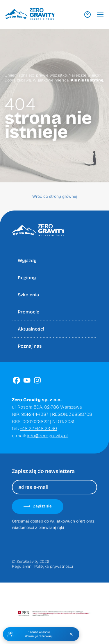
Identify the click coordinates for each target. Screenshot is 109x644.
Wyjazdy (27, 261)
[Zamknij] (71, 634)
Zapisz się (38, 506)
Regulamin (22, 566)
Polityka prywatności (54, 566)
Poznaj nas (30, 346)
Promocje (28, 312)
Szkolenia (28, 295)
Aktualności (31, 329)
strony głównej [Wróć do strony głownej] (63, 196)
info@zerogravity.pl (47, 436)
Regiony (27, 278)
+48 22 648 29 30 (38, 428)
